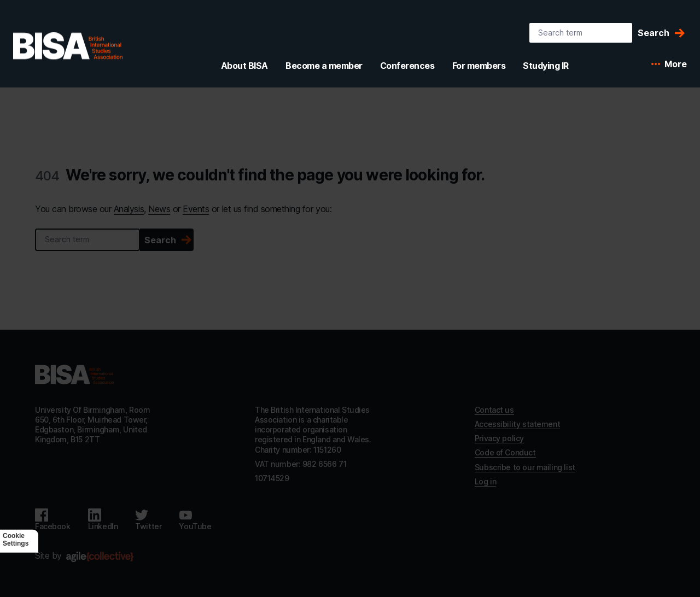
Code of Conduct (505, 452)
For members (479, 66)
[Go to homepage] (74, 374)
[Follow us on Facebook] (53, 520)
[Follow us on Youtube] (195, 520)
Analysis (129, 209)
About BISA (244, 66)
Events (196, 209)
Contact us (494, 410)
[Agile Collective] (100, 557)
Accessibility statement (517, 424)
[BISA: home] (68, 46)
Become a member (324, 66)
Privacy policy (499, 438)
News (159, 209)
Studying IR (546, 66)
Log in (485, 481)
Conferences (407, 66)
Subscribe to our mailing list (525, 467)
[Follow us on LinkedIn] (103, 520)
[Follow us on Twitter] (148, 520)
